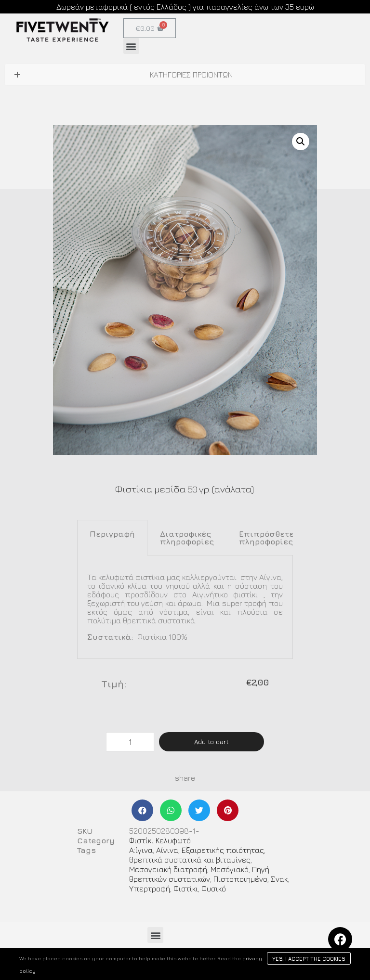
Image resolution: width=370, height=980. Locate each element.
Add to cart (211, 742)
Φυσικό (214, 889)
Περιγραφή (112, 534)
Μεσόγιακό (230, 869)
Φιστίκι (186, 889)
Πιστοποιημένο (240, 879)
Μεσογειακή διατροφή (168, 869)
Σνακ (279, 879)
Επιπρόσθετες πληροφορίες (269, 538)
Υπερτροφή (150, 889)
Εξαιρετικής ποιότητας (223, 850)
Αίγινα (167, 850)
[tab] (112, 538)
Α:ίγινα (141, 850)
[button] (131, 46)
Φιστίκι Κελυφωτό (160, 840)
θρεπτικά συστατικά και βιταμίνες (190, 860)
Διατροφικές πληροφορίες (187, 538)
